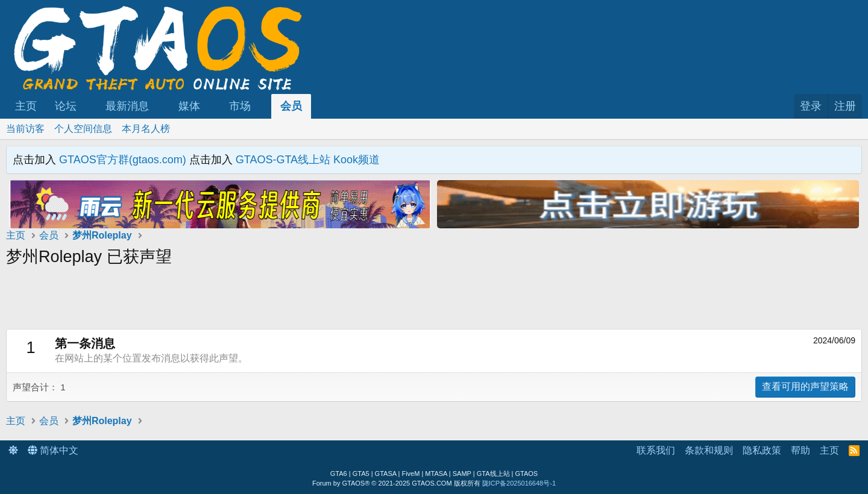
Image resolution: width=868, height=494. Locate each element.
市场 (240, 106)
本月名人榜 (146, 129)
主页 (26, 106)
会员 (291, 106)
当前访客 (25, 129)
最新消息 (127, 106)
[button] (87, 106)
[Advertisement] (220, 302)
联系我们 (656, 450)
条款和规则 (709, 450)
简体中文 (53, 450)
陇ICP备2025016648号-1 (519, 483)
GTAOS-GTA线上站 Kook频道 (308, 160)
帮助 (800, 450)
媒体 (189, 106)
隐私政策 (762, 450)
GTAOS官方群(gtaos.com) (123, 160)
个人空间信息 (83, 129)
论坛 (66, 106)
